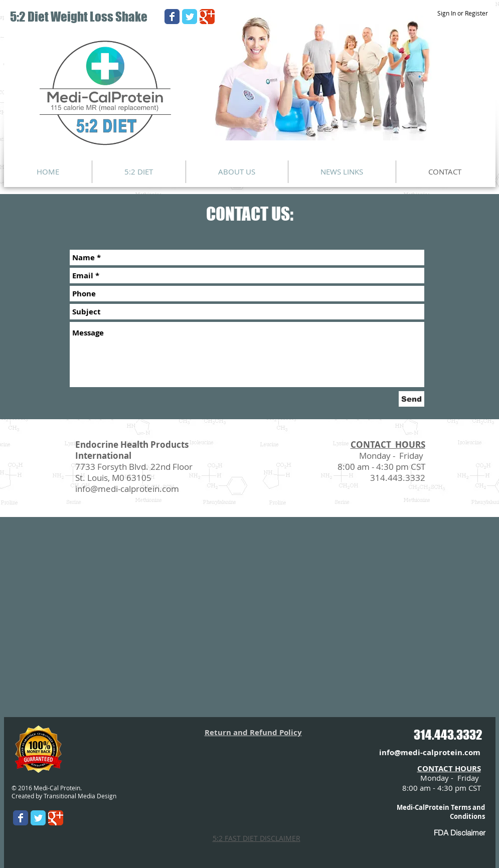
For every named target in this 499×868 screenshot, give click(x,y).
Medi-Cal (411, 807)
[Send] (411, 399)
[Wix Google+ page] (207, 17)
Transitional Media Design (80, 796)
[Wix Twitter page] (190, 17)
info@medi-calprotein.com (127, 489)
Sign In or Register (463, 13)
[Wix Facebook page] (172, 17)
